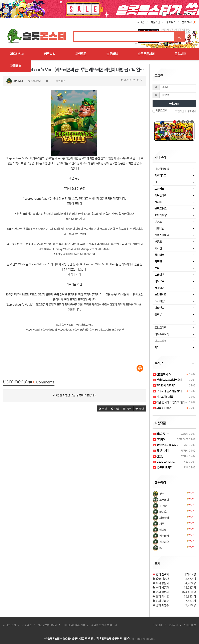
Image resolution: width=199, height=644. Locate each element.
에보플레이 (161, 195)
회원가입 (155, 22)
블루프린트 (161, 209)
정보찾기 (171, 22)
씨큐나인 (159, 228)
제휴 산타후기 (162, 408)
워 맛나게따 (161, 451)
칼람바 (158, 202)
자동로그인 (160, 111)
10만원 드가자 (163, 468)
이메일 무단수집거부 (74, 625)
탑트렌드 (159, 308)
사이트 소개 (9, 625)
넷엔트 (158, 222)
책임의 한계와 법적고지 (104, 625)
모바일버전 (190, 625)
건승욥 (158, 456)
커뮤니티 (50, 54)
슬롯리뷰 (112, 54)
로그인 (141, 22)
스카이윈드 (161, 301)
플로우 (158, 314)
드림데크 (159, 189)
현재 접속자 (162, 574)
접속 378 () (189, 22)
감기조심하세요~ (164, 397)
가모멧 (158, 262)
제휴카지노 (17, 54)
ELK (157, 182)
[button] (103, 408)
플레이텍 (159, 275)
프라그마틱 (161, 328)
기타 (157, 348)
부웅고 (158, 242)
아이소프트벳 (162, 334)
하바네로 (159, 255)
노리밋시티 (161, 295)
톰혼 (157, 268)
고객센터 (16, 66)
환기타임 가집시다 (165, 386)
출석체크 (180, 54)
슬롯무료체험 (146, 54)
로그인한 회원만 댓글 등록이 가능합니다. (75, 395)
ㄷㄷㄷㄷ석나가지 (164, 462)
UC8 (157, 321)
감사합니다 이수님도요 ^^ (169, 445)
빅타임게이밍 (162, 169)
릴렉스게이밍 (162, 235)
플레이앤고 (161, 288)
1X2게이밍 (161, 215)
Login (174, 104)
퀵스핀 (158, 248)
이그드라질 (161, 341)
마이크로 (159, 281)
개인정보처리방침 (47, 625)
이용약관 (27, 625)
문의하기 (173, 625)
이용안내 (158, 625)
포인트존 (81, 54)
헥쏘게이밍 (161, 176)
